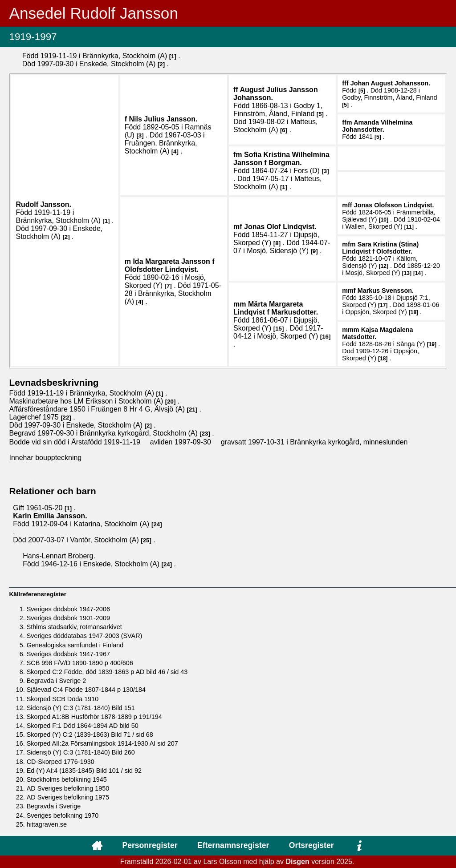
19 (432, 344)
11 (409, 227)
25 (146, 540)
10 (384, 220)
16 (325, 337)
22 (66, 418)
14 (418, 273)
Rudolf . (43, 204)
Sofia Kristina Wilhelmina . (281, 159)
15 (279, 329)
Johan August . (390, 83)
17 (383, 305)
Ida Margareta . (170, 265)
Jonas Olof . (280, 227)
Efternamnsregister (233, 845)
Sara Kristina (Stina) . (380, 248)
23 (205, 434)
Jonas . (394, 205)
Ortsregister (311, 845)
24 (157, 524)
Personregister (150, 845)
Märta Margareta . (276, 308)
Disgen (297, 862)
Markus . (386, 291)
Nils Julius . (163, 119)
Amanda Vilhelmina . (377, 126)
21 (192, 410)
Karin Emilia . (50, 516)
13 (407, 273)
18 (413, 312)
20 (170, 402)
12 (384, 266)
